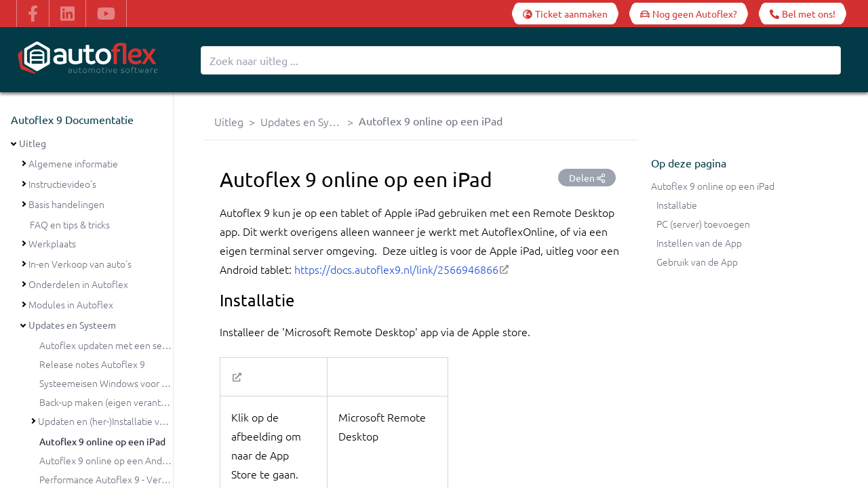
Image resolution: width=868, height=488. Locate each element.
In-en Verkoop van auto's (80, 264)
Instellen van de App (699, 243)
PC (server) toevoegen (703, 224)
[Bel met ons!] (803, 14)
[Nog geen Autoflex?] (689, 14)
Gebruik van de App (697, 262)
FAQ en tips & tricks (70, 224)
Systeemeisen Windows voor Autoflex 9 (122, 383)
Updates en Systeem (72, 325)
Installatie (677, 205)
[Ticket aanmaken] (565, 14)
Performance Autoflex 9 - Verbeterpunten (127, 479)
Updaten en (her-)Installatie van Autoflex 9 (127, 421)
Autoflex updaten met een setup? (110, 345)
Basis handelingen (66, 204)
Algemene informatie (73, 163)
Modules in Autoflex (71, 304)
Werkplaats (52, 243)
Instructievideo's (62, 184)
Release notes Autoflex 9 (92, 364)
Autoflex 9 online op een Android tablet (122, 460)
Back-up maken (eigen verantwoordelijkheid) (133, 402)
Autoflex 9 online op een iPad (102, 441)
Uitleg (33, 143)
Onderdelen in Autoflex (78, 284)
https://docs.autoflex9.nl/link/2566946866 (396, 269)
